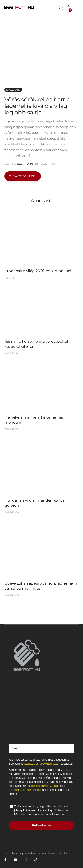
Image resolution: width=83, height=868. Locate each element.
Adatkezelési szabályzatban (43, 786)
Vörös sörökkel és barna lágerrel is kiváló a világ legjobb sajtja (37, 106)
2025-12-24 (12, 353)
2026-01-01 (11, 278)
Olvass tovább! (23, 176)
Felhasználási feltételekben (25, 790)
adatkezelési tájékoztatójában (41, 764)
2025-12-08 (12, 512)
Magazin (13, 90)
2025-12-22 (12, 429)
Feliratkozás (42, 825)
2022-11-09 (48, 164)
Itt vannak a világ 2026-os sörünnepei (38, 271)
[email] (41, 748)
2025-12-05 (12, 595)
